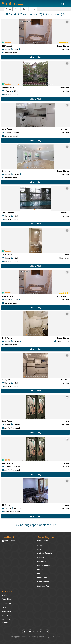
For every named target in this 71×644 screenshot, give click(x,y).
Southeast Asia (43, 586)
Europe (40, 570)
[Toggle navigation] (67, 4)
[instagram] (35, 631)
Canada (41, 557)
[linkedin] (47, 631)
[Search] (63, 4)
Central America (44, 565)
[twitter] (30, 631)
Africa (40, 545)
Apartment (64, 129)
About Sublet (7, 616)
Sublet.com (8, 591)
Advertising (6, 599)
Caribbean (42, 561)
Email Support (9, 541)
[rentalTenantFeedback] (64, 43)
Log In (4, 595)
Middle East (42, 578)
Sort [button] (25, 9)
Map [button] (17, 9)
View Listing (35, 57)
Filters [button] (8, 9)
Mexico (40, 574)
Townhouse (64, 88)
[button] (33, 9)
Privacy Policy (7, 611)
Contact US (6, 603)
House (67, 255)
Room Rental (63, 46)
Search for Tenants (6, 621)
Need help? (8, 537)
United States (43, 541)
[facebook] (24, 631)
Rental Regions (46, 537)
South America (43, 582)
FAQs (4, 607)
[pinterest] (41, 631)
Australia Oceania (45, 553)
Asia (39, 549)
